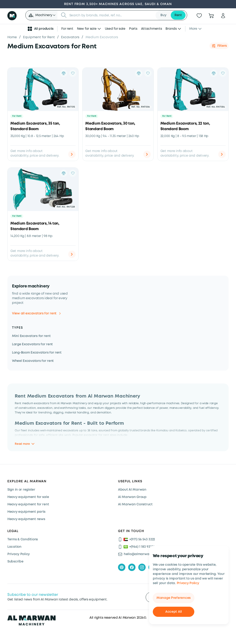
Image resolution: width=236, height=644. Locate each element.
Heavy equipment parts (26, 512)
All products (40, 29)
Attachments (152, 29)
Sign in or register (21, 490)
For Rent (17, 116)
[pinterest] (122, 567)
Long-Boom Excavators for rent (37, 353)
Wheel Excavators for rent (33, 361)
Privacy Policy (188, 583)
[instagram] (142, 567)
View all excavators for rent (36, 313)
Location (14, 547)
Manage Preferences (174, 598)
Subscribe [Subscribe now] (15, 562)
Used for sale (115, 29)
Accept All (174, 612)
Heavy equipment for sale (28, 497)
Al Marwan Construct (135, 504)
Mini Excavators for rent (31, 336)
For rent (67, 29)
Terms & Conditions (23, 539)
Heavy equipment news (26, 519)
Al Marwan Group (132, 497)
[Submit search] (64, 15)
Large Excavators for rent (32, 344)
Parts (133, 29)
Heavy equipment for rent (28, 504)
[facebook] (132, 567)
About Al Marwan (132, 490)
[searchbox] (111, 15)
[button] (42, 15)
